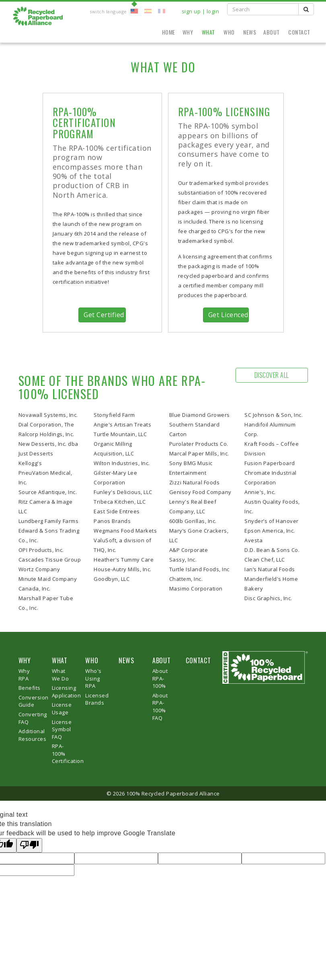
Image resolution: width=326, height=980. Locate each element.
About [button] (272, 32)
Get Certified (104, 315)
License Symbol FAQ (62, 729)
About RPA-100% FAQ (160, 707)
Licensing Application (67, 692)
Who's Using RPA (93, 678)
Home (169, 32)
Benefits (30, 688)
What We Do (60, 675)
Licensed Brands (97, 699)
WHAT (60, 660)
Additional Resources (33, 735)
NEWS (126, 660)
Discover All (272, 375)
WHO (92, 660)
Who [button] (230, 32)
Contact (299, 32)
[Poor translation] (29, 846)
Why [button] (189, 32)
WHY (25, 660)
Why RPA (24, 675)
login (213, 11)
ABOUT (162, 660)
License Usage (62, 708)
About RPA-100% (160, 678)
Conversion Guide (34, 701)
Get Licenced (228, 315)
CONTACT (198, 660)
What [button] (209, 32)
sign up (191, 11)
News (250, 32)
